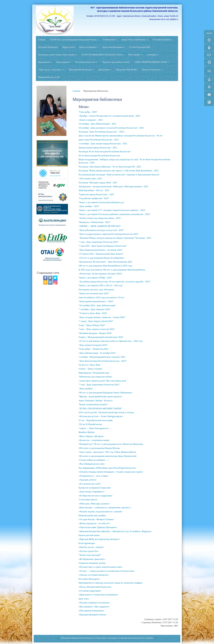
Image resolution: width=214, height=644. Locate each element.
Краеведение (45, 62)
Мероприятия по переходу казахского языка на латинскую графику (110, 583)
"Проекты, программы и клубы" (116, 62)
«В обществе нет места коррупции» (96, 496)
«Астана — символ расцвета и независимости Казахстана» (107, 571)
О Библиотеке (110, 40)
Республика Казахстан (86, 62)
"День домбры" (86, 389)
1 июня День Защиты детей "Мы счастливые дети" (103, 381)
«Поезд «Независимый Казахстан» (95, 587)
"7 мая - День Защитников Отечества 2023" (99, 385)
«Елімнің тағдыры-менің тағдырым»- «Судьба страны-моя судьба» (111, 472)
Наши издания (63, 62)
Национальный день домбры (92, 515)
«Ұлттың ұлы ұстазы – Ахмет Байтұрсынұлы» (101, 416)
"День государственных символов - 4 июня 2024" (102, 317)
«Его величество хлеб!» (90, 484)
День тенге (84, 599)
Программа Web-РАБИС (127, 70)
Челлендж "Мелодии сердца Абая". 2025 (98, 183)
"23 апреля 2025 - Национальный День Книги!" (101, 254)
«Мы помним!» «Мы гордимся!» (94, 607)
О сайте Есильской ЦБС (140, 47)
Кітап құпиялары (87, 543)
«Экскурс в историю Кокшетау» (94, 575)
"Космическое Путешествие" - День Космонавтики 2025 (105, 262)
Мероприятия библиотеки (81, 70)
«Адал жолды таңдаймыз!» (92, 492)
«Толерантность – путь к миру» (94, 476)
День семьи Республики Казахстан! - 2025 (99, 140)
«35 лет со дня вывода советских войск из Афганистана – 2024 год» (111, 341)
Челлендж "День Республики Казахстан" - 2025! (101, 132)
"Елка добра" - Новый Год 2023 (93, 349)
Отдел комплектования (113, 47)
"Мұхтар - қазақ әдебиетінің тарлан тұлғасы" (100, 396)
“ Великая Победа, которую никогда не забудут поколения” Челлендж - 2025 (115, 238)
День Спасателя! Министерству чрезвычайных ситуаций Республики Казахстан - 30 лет (120, 136)
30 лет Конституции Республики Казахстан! (99, 156)
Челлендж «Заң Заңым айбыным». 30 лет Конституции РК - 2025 (110, 167)
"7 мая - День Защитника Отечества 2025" (99, 242)
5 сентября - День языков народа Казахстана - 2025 (103, 144)
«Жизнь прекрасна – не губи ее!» (94, 523)
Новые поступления (152, 70)
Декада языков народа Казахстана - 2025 (98, 148)
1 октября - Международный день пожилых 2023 (102, 357)
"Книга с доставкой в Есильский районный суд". (102, 202)
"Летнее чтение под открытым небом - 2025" (100, 218)
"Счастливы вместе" (88, 500)
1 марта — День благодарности (93, 428)
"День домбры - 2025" (89, 206)
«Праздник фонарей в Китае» (93, 615)
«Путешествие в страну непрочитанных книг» (101, 567)
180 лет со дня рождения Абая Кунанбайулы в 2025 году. (106, 266)
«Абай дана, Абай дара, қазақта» (94, 504)
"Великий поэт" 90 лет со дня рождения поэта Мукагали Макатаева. (111, 444)
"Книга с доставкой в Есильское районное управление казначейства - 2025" (114, 214)
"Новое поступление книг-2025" (94, 293)
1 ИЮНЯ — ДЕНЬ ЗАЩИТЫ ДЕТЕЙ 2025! (100, 226)
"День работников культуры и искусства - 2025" (101, 230)
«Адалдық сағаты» (88, 480)
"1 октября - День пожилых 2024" (95, 309)
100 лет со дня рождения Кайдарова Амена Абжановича (105, 393)
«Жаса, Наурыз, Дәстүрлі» (91, 436)
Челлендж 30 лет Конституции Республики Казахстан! (105, 152)
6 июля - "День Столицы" (91, 369)
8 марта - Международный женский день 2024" (101, 337)
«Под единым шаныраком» (91, 611)
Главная (42, 40)
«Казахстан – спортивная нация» (94, 440)
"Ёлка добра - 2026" (88, 112)
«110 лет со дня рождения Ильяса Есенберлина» (102, 258)
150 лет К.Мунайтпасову (90, 424)
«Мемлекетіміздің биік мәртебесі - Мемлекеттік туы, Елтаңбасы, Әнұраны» (115, 531)
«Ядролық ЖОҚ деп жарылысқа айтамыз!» (99, 539)
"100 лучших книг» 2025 (90, 179)
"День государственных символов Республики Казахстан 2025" (109, 234)
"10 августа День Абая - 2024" (93, 313)
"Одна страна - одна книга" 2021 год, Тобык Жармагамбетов (107, 452)
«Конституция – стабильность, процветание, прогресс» (105, 507)
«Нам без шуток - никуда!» (91, 547)
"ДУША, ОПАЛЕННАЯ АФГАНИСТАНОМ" (100, 408)
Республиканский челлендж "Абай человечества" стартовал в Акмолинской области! (119, 175)
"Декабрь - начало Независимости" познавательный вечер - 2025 (109, 116)
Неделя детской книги (89, 535)
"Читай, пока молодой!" (90, 555)
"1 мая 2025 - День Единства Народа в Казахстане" (103, 246)
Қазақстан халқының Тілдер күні (95, 488)
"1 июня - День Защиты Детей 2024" (96, 321)
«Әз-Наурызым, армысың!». (92, 559)
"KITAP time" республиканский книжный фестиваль (74, 40)
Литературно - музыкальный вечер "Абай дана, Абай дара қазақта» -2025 (113, 186)
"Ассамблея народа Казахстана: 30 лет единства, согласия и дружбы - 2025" (115, 282)
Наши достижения (89, 47)
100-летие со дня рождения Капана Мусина (99, 448)
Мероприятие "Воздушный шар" (94, 373)
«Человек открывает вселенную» (94, 603)
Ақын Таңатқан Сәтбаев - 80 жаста (95, 401)
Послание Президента (48, 47)
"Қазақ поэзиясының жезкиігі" (93, 404)
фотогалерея (105, 70)
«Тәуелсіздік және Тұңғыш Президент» (98, 527)
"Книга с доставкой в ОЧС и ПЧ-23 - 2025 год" (101, 285)
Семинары (153, 55)
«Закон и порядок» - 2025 (91, 120)
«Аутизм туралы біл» (89, 551)
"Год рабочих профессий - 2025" (94, 198)
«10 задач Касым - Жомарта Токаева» (96, 519)
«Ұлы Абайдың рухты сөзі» (92, 464)
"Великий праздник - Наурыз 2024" (95, 333)
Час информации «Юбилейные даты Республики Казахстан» (107, 468)
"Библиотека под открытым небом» (95, 377)
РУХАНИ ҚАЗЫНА (163, 40)
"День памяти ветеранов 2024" (93, 345)
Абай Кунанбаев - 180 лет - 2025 (94, 190)
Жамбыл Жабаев (86, 432)
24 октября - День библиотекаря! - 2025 (97, 124)
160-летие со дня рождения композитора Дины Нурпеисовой (108, 456)
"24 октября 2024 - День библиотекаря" (97, 305)
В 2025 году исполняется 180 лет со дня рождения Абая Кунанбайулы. (112, 270)
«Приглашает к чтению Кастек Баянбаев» (98, 595)
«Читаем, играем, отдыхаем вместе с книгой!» (101, 512)
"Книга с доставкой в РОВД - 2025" (95, 278)
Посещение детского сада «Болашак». (97, 290)
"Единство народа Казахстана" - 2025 (96, 194)
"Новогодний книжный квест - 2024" (96, 301)
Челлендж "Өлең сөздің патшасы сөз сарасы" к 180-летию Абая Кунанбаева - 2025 (118, 171)
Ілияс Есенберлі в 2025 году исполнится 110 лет (101, 297)
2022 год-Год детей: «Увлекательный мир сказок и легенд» (106, 412)
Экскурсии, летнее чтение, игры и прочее (58, 55)
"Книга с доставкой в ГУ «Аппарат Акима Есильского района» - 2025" (112, 210)
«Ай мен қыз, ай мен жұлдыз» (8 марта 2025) (100, 274)
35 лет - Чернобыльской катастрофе (96, 420)
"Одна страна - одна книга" (51, 70)
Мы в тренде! (135, 55)
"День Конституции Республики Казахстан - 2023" (103, 361)
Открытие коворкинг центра (92, 563)
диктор (209, 33)
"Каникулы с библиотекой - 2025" (95, 222)
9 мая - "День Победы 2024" (92, 325)
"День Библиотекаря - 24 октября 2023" (97, 353)
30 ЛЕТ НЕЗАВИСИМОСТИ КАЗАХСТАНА (103, 55)
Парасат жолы (69, 47)
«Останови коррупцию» (90, 591)
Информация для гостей (49, 77)
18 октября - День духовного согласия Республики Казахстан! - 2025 (111, 128)
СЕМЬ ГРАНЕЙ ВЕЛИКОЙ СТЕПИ (152, 62)
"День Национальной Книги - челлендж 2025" (101, 250)
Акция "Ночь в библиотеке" (135, 40)
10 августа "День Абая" (90, 365)
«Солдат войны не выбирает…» (94, 460)
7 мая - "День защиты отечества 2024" (97, 329)
